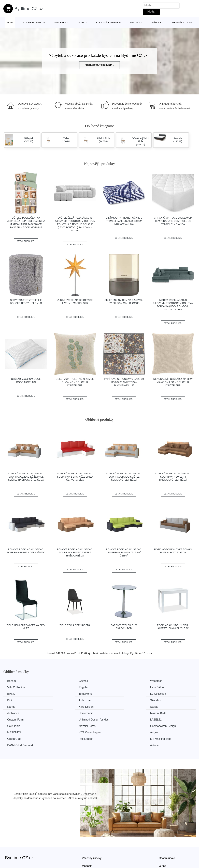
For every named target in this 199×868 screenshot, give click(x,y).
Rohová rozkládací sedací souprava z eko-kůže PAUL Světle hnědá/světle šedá (26, 477)
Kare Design (64, 700)
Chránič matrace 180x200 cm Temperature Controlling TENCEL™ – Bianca (173, 221)
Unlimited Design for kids (171, 706)
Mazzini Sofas (115, 713)
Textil (81, 22)
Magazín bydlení (182, 22)
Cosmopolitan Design (168, 713)
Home (10, 22)
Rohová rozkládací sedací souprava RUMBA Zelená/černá (124, 553)
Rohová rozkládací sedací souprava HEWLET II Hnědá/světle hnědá (173, 477)
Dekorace (60, 22)
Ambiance (162, 700)
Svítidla (156, 22)
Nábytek (135, 22)
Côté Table (63, 713)
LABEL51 (13, 713)
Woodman (112, 681)
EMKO (110, 687)
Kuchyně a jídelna (107, 22)
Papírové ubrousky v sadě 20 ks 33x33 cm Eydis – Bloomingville (124, 382)
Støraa (110, 700)
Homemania (15, 706)
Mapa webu (89, 854)
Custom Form (114, 706)
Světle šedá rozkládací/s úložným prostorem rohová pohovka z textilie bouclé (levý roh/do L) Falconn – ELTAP (75, 224)
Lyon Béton (64, 687)
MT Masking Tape (68, 725)
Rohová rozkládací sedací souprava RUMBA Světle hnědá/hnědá (75, 553)
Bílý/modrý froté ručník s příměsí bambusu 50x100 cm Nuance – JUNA (124, 221)
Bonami (12, 681)
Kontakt (163, 854)
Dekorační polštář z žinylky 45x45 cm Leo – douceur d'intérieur (173, 382)
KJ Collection (15, 694)
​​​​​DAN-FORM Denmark (119, 725)
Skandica (161, 694)
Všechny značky (92, 838)
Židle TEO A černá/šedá (75, 625)
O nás (162, 846)
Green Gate (163, 719)
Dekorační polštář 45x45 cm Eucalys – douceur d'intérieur (75, 382)
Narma (12, 700)
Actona (160, 725)
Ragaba (12, 687)
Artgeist (111, 719)
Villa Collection (165, 681)
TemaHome (163, 687)
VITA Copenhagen (68, 719)
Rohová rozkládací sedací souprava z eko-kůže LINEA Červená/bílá (75, 477)
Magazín (87, 846)
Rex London (15, 725)
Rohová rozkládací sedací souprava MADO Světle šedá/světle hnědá (124, 477)
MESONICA (15, 719)
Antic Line (112, 694)
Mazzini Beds (65, 706)
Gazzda (62, 681)
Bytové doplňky (33, 22)
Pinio (60, 694)
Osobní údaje (167, 838)
